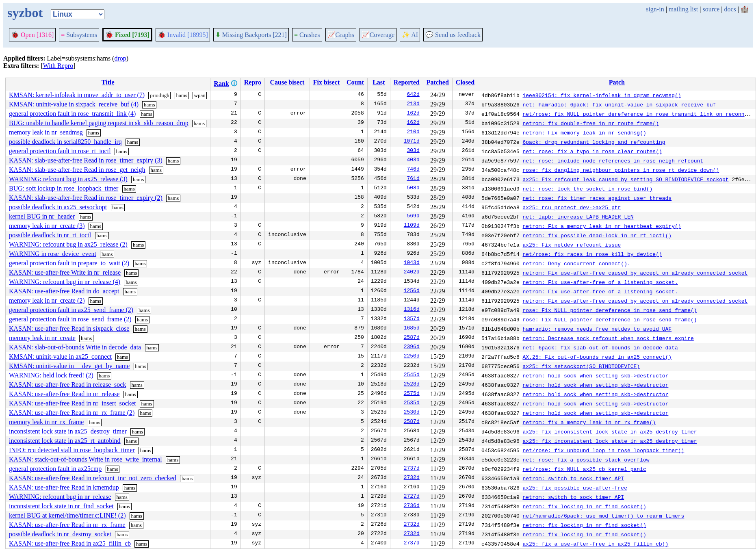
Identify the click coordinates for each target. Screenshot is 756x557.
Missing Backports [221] (251, 35)
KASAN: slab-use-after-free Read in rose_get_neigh (77, 170)
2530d (412, 413)
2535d (412, 403)
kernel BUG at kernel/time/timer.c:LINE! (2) (67, 515)
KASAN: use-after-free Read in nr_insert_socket (72, 403)
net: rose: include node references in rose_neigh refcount (613, 160)
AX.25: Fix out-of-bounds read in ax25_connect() (597, 357)
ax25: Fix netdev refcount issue (572, 245)
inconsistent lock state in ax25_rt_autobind (65, 441)
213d (413, 104)
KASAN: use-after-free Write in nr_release (65, 272)
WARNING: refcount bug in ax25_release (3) (68, 179)
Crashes (307, 35)
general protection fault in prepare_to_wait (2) (69, 263)
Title (108, 82)
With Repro (58, 66)
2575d (412, 394)
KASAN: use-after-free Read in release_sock (67, 385)
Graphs (341, 35)
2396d (412, 347)
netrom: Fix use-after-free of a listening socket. (600, 282)
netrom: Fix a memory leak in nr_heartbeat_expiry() (602, 226)
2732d (412, 478)
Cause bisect (287, 82)
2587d (412, 338)
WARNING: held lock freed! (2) (51, 375)
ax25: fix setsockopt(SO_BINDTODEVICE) (581, 366)
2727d (412, 497)
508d (413, 189)
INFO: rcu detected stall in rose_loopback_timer (72, 450)
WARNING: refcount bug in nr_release (60, 497)
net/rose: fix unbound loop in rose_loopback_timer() (603, 450)
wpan (200, 95)
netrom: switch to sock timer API (573, 478)
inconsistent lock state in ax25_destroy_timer (68, 431)
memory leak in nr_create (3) (47, 226)
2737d (412, 469)
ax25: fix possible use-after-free (575, 488)
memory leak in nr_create (42, 338)
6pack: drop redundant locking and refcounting (594, 142)
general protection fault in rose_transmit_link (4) (72, 114)
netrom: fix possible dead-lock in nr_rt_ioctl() (597, 235)
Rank (221, 83)
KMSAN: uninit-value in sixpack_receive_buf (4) (74, 104)
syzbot (25, 13)
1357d (412, 319)
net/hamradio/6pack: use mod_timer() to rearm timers (603, 516)
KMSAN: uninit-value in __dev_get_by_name (69, 366)
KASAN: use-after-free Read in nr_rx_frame (67, 525)
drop (120, 58)
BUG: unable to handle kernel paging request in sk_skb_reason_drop (99, 123)
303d (413, 151)
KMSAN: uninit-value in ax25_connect (60, 357)
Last (379, 82)
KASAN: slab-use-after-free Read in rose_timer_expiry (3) (86, 160)
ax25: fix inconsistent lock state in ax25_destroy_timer (610, 431)
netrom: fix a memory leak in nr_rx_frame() (589, 422)
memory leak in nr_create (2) (47, 300)
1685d (412, 329)
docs (730, 9)
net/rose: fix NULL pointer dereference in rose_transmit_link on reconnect (638, 114)
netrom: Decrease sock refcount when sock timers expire (608, 338)
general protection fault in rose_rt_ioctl (60, 151)
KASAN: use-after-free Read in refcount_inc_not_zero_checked (93, 478)
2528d (412, 385)
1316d (412, 310)
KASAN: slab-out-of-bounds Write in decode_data (75, 347)
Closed (465, 82)
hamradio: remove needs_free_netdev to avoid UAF (597, 329)
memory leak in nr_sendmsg (46, 132)
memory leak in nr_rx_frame (46, 422)
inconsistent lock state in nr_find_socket (61, 506)
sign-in (655, 9)
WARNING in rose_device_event (53, 254)
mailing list (683, 9)
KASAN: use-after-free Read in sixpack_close (69, 328)
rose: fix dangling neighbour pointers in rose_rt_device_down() (621, 170)
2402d (412, 273)
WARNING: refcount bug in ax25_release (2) (68, 244)
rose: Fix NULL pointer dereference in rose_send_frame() (610, 310)
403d (413, 160)
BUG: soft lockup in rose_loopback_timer (64, 188)
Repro (253, 82)
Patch (617, 82)
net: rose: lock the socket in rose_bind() (587, 189)
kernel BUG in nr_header (42, 216)
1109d (412, 226)
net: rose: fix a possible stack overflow (586, 459)
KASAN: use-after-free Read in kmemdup (64, 487)
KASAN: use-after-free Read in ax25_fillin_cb (70, 543)
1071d (412, 142)
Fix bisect (326, 82)
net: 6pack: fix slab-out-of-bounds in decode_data (600, 347)
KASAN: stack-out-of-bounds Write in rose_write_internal (86, 459)
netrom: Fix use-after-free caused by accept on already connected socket (635, 273)
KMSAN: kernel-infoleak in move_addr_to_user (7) (77, 95)
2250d (412, 357)
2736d (412, 506)
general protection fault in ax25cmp (55, 469)
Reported (407, 82)
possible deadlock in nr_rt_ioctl (50, 235)
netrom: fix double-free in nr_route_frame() (590, 123)
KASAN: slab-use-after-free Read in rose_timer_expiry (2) (86, 198)
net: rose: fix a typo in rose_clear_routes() (592, 151)
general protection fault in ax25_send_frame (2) (71, 310)
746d (413, 170)
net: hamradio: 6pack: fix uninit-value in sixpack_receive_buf (619, 104)
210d (413, 132)
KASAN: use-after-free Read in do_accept (64, 291)
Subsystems (79, 35)
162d (413, 114)
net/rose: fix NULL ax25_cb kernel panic (584, 469)
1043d (412, 263)
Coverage (378, 35)
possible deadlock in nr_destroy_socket (60, 534)
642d (413, 95)
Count (355, 82)
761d (413, 179)
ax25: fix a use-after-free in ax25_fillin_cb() (595, 544)
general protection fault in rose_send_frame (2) (70, 319)
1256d (412, 291)
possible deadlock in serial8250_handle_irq (65, 142)
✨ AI (410, 35)
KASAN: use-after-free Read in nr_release (64, 394)
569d (413, 217)
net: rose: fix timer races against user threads (597, 198)
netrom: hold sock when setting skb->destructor (595, 375)
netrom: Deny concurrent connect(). (576, 263)
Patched (438, 82)
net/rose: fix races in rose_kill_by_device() (592, 254)
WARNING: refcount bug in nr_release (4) (65, 282)
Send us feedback (453, 35)
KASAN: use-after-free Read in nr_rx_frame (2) (72, 413)
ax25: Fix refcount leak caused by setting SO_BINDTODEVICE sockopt (625, 179)
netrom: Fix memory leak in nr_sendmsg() (584, 132)
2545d (412, 375)
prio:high (160, 95)
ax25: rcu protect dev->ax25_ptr (572, 207)
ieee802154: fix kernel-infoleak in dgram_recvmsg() (602, 95)
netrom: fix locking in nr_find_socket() (584, 506)
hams (181, 95)
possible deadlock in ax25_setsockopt (58, 207)
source (711, 9)
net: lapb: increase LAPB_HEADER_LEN (578, 217)
